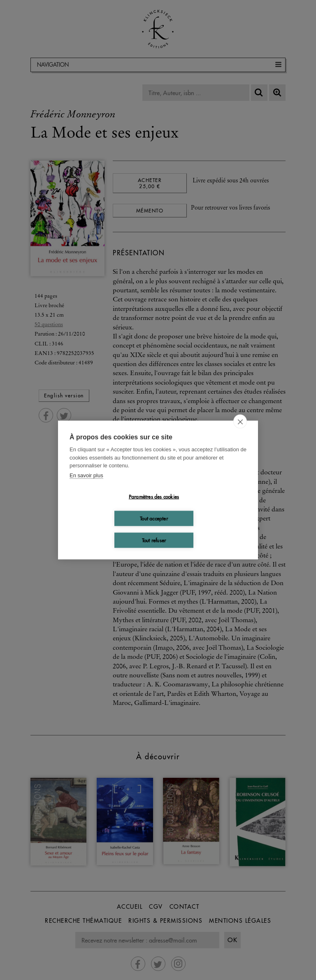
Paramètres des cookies (154, 496)
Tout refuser (154, 540)
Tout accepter (154, 518)
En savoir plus (86, 475)
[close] (240, 422)
